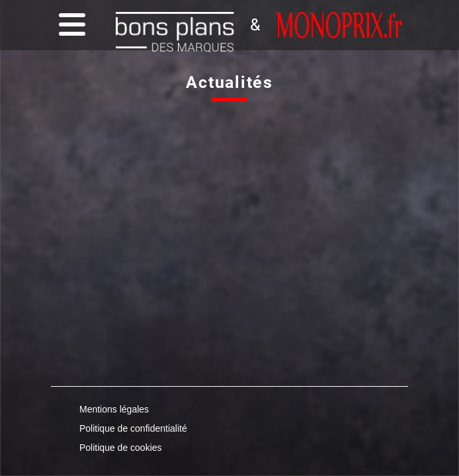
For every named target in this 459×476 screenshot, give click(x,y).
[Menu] (69, 25)
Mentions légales (114, 409)
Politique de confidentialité (133, 428)
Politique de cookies (121, 448)
